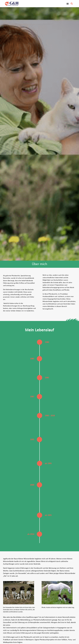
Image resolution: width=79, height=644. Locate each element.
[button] (68, 4)
